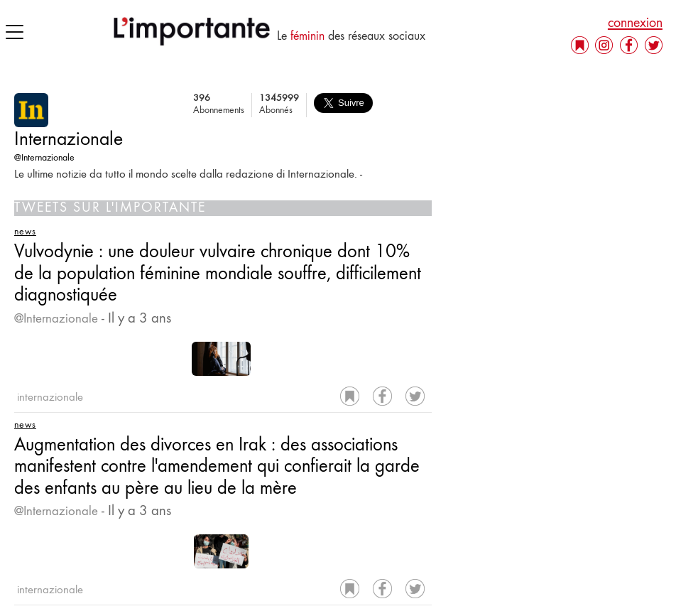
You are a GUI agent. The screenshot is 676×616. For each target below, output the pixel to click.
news (25, 232)
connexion (635, 23)
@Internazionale (44, 158)
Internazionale (69, 141)
